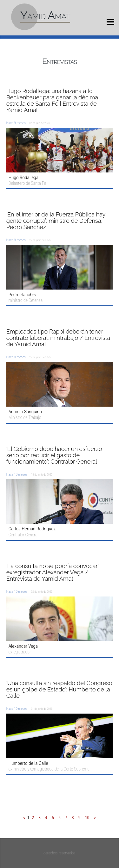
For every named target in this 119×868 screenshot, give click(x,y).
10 (87, 818)
